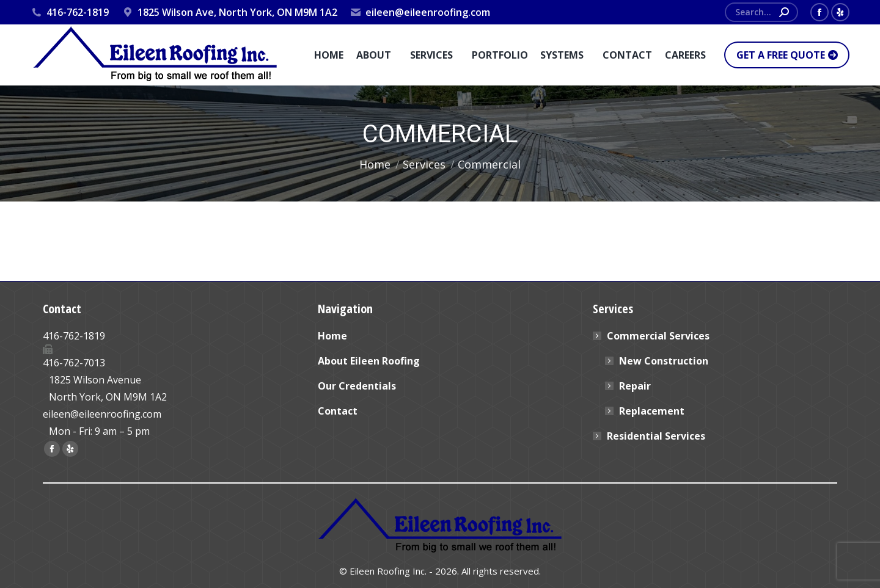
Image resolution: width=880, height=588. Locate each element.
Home (332, 336)
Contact (338, 411)
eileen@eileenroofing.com (420, 12)
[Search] (761, 12)
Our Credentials (357, 386)
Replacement (652, 411)
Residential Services (656, 436)
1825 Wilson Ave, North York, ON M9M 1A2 (229, 12)
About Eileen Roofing (369, 361)
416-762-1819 (70, 12)
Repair (635, 386)
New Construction (664, 361)
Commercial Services (652, 336)
